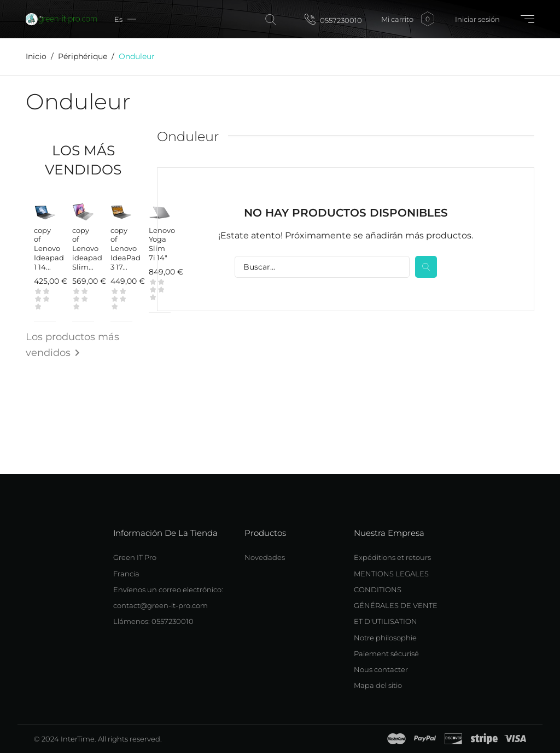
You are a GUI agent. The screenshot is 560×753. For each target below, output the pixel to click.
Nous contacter (381, 669)
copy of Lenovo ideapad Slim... (87, 249)
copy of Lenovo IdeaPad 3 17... (126, 249)
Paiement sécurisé (386, 653)
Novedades (265, 557)
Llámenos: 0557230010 (153, 621)
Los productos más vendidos (72, 347)
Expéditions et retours (392, 557)
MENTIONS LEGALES (391, 574)
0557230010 (333, 19)
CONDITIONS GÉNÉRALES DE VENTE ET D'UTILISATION (396, 606)
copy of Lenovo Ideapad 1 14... (49, 249)
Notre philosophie (385, 638)
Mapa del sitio (378, 685)
